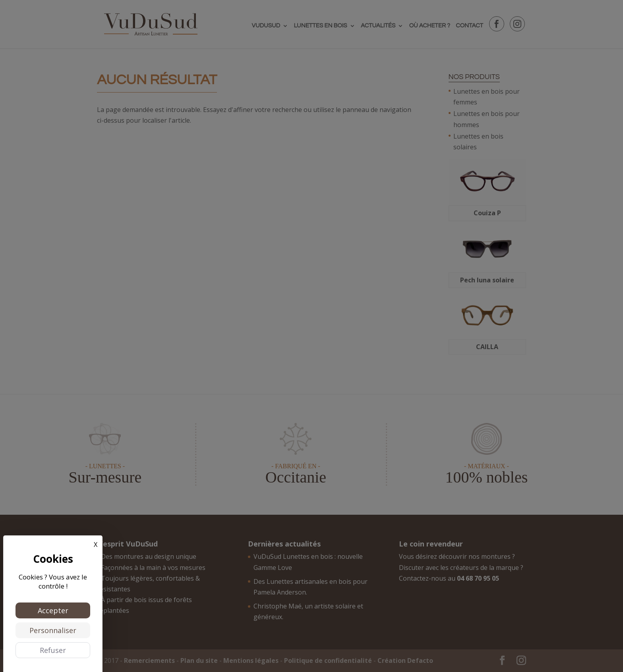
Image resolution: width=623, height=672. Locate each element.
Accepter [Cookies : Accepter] (53, 610)
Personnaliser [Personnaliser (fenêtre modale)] (53, 630)
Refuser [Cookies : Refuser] (53, 650)
